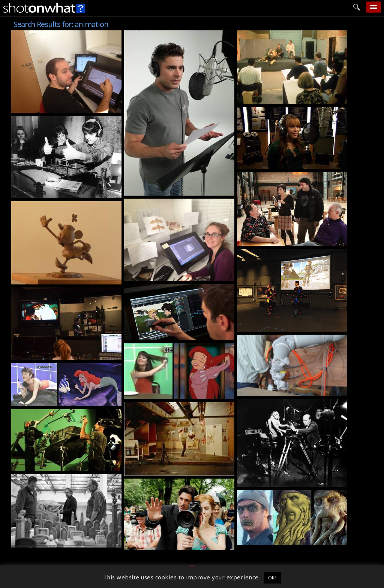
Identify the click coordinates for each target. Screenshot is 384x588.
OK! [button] (272, 578)
